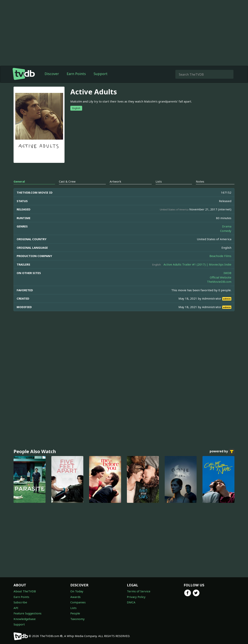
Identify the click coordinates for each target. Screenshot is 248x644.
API (16, 608)
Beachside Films (220, 256)
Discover (52, 74)
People (75, 613)
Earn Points (76, 74)
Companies (78, 602)
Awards (75, 597)
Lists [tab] (159, 181)
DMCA (131, 602)
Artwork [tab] (115, 181)
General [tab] (19, 181)
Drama (227, 226)
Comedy (226, 231)
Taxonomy (77, 619)
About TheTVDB (25, 591)
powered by (222, 452)
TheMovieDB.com (219, 282)
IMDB (227, 273)
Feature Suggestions (28, 613)
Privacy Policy (136, 597)
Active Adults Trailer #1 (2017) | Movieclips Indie (197, 264)
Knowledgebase (25, 619)
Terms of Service (139, 591)
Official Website (221, 277)
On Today (77, 591)
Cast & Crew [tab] (67, 181)
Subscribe (20, 602)
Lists (73, 608)
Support (101, 74)
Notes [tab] (200, 181)
